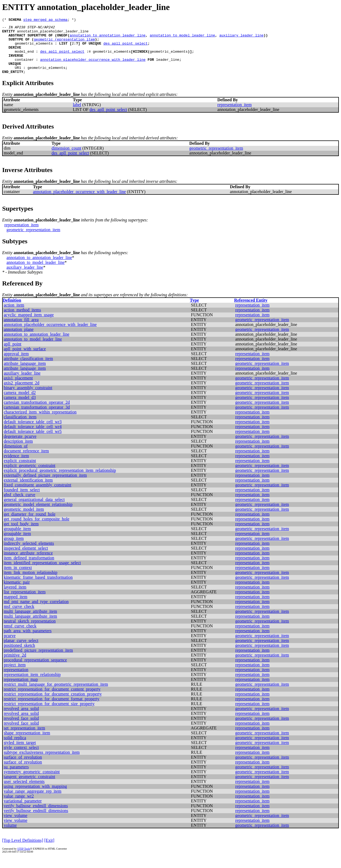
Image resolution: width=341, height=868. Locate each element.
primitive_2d (15, 666)
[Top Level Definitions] (23, 851)
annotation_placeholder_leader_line (53, 33)
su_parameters (16, 777)
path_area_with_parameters (28, 641)
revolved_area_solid (21, 719)
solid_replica (15, 748)
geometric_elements (34, 48)
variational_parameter (23, 811)
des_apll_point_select (126, 48)
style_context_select (21, 758)
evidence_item (16, 466)
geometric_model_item (24, 520)
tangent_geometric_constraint (29, 787)
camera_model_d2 (20, 403)
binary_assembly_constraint (28, 398)
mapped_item (16, 607)
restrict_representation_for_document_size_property (49, 714)
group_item (14, 549)
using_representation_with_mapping (35, 797)
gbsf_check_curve (19, 505)
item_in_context (18, 578)
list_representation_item (25, 602)
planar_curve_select (21, 651)
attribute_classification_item (28, 369)
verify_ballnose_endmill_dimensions (36, 816)
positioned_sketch (19, 656)
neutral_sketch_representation (30, 632)
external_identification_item (28, 491)
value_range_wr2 (19, 807)
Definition (12, 311)
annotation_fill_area (21, 330)
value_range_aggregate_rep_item (33, 802)
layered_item (15, 598)
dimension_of (16, 457)
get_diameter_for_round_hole (30, 525)
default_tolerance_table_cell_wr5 (33, 442)
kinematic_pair (17, 593)
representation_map (21, 690)
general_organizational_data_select (34, 510)
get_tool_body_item (21, 534)
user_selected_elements (24, 792)
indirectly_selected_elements (29, 554)
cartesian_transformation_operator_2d (37, 413)
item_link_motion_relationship (31, 583)
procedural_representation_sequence (35, 670)
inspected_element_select (26, 559)
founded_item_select (22, 500)
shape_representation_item (27, 743)
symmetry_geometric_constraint (32, 782)
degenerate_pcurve (20, 447)
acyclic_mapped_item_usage (29, 325)
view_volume (16, 826)
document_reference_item (26, 461)
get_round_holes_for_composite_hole (37, 529)
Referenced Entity (251, 311)
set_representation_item (24, 739)
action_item (14, 316)
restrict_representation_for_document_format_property (52, 709)
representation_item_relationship (32, 685)
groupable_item (17, 539)
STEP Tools (24, 859)
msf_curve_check (19, 617)
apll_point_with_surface (25, 359)
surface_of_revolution (23, 768)
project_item (15, 675)
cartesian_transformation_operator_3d (37, 418)
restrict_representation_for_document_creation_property (53, 704)
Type (194, 311)
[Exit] (49, 851)
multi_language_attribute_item (30, 622)
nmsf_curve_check (20, 636)
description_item (18, 452)
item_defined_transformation (29, 568)
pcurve (10, 646)
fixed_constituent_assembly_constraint (38, 495)
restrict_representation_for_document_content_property (52, 700)
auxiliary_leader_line (242, 38)
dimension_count (66, 159)
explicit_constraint (20, 471)
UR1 (18, 77)
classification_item (20, 427)
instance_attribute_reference (28, 563)
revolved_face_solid (21, 729)
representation (16, 680)
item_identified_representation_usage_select (42, 573)
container (24, 68)
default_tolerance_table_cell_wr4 (33, 437)
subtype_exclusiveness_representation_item (42, 763)
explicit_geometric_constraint (30, 476)
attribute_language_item (25, 374)
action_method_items (22, 320)
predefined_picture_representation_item (38, 661)
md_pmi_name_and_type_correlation (36, 612)
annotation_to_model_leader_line (182, 38)
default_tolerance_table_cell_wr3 (33, 432)
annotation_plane (19, 340)
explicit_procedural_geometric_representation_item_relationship (60, 481)
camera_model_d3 (20, 408)
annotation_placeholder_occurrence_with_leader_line (93, 68)
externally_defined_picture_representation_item (45, 486)
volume (10, 836)
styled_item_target (20, 753)
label (77, 115)
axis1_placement (18, 388)
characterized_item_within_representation (40, 423)
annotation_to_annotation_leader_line (108, 38)
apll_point (13, 354)
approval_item (16, 364)
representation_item (234, 115)
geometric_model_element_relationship (38, 515)
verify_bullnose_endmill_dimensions (36, 821)
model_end (24, 58)
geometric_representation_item (64, 43)
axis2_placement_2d (22, 393)
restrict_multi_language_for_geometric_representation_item (56, 695)
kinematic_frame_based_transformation (38, 588)
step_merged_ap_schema (45, 20)
